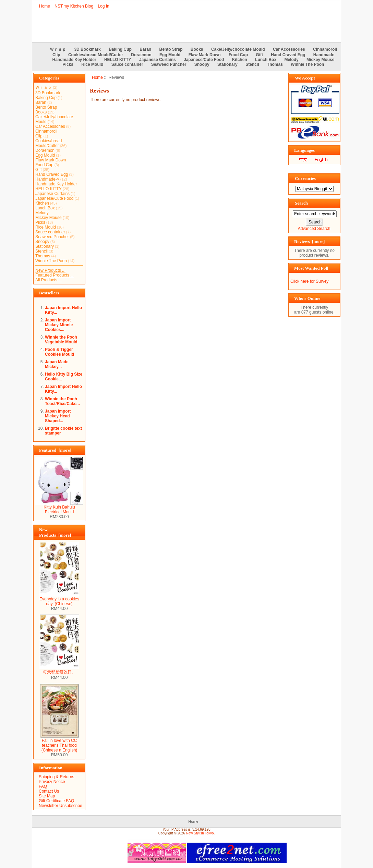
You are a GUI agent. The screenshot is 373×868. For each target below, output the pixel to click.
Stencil (252, 64)
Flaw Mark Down (205, 55)
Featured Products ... (55, 275)
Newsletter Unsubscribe (61, 806)
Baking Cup (120, 49)
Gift (259, 55)
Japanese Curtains (158, 60)
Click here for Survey (309, 281)
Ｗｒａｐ (58, 49)
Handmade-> (47, 179)
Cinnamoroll (325, 49)
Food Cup (238, 55)
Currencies (305, 178)
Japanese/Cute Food (204, 60)
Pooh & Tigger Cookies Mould (59, 352)
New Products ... (50, 270)
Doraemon (141, 55)
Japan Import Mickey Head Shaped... (58, 416)
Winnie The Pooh (307, 64)
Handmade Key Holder (74, 60)
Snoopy (202, 64)
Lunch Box (266, 60)
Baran (145, 49)
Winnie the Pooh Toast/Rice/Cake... (62, 401)
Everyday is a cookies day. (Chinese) (59, 600)
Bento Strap (171, 49)
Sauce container (127, 64)
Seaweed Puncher (169, 64)
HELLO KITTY (118, 60)
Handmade (324, 55)
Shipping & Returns (56, 777)
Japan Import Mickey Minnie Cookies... (59, 325)
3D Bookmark (87, 49)
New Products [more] (55, 532)
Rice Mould (92, 64)
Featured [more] (55, 450)
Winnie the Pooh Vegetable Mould (61, 340)
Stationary (227, 64)
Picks (68, 64)
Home (45, 6)
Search (301, 203)
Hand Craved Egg (288, 55)
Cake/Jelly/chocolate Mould (238, 49)
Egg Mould (170, 55)
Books (197, 49)
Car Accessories (289, 49)
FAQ (43, 786)
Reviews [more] (309, 241)
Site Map (47, 796)
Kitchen (240, 60)
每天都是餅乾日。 (59, 670)
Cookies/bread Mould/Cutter (96, 55)
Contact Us (49, 791)
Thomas (275, 64)
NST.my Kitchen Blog (74, 6)
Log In (103, 6)
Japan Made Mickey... (57, 364)
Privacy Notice (52, 782)
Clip (56, 55)
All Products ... (49, 280)
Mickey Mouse (320, 60)
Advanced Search (314, 229)
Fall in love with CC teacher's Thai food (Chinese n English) (59, 743)
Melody (291, 60)
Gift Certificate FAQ (56, 801)
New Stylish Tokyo (200, 833)
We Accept (305, 78)
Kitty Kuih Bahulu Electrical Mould (59, 508)
